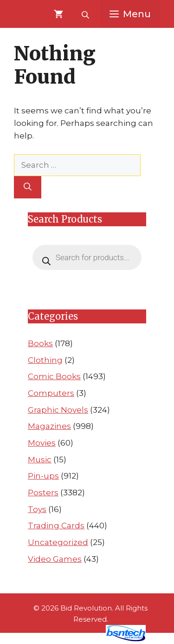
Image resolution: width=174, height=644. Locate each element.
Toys (37, 509)
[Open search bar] (86, 14)
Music (40, 460)
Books (40, 343)
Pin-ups (43, 476)
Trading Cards (56, 526)
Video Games (55, 559)
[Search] (28, 187)
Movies (42, 443)
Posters (43, 493)
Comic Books (54, 376)
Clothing (45, 360)
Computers (51, 393)
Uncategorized (58, 542)
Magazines (49, 426)
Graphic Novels (58, 410)
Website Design (70, 639)
